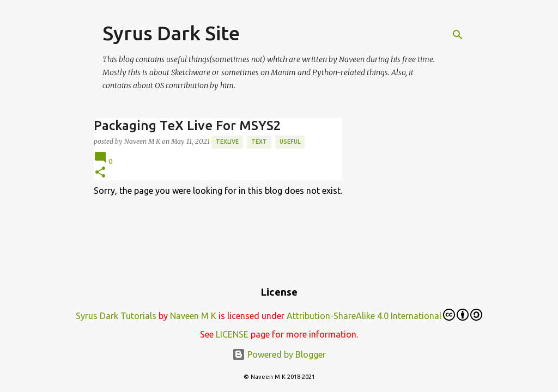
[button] (100, 173)
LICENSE (232, 334)
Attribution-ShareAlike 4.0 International (384, 315)
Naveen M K (193, 316)
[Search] (458, 35)
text (259, 142)
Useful (290, 142)
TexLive (227, 142)
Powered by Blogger (279, 354)
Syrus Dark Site (171, 33)
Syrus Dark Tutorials (116, 316)
